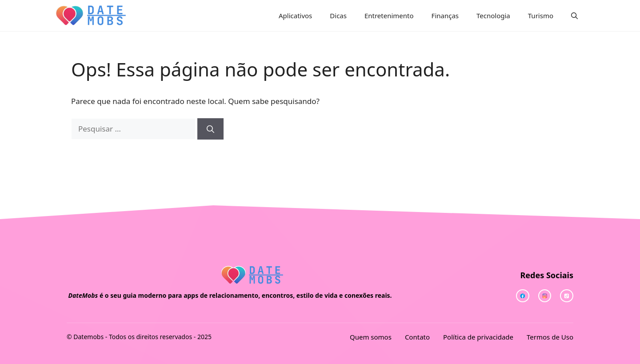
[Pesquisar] (210, 129)
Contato (417, 337)
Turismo (541, 16)
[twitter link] (545, 296)
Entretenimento (389, 16)
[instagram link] (523, 296)
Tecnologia (493, 16)
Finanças (445, 16)
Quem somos (371, 337)
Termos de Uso (550, 337)
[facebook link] (567, 296)
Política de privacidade (478, 337)
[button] (574, 16)
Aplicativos (295, 16)
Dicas (338, 16)
